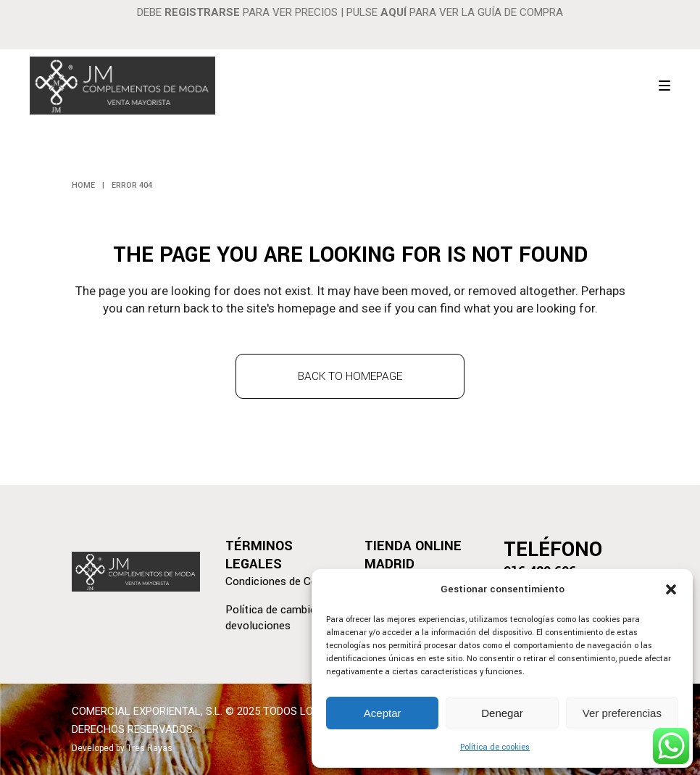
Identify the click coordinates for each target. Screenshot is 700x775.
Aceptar (383, 713)
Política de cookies (495, 747)
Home (83, 185)
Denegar (502, 713)
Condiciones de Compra (284, 581)
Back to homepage (350, 376)
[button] (671, 589)
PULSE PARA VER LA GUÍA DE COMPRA (455, 12)
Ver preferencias (622, 713)
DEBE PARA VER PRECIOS (237, 12)
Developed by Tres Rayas (122, 748)
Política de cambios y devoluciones (278, 618)
